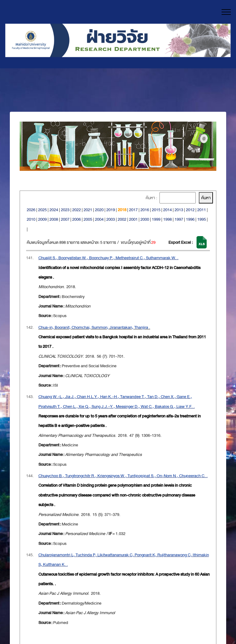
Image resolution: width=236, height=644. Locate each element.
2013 (179, 210)
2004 (99, 219)
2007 (65, 219)
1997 (179, 219)
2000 (145, 219)
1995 (202, 219)
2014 (167, 210)
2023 (65, 210)
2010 (31, 219)
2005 (88, 219)
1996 (190, 219)
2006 (77, 219)
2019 (111, 210)
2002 (122, 219)
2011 (202, 210)
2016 (145, 210)
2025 (42, 210)
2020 (99, 210)
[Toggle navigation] (226, 12)
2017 (133, 210)
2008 (54, 219)
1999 (156, 219)
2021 (88, 210)
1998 (167, 219)
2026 (31, 210)
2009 (42, 219)
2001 (133, 219)
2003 (111, 219)
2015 (156, 210)
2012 (190, 210)
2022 (77, 210)
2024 (54, 210)
